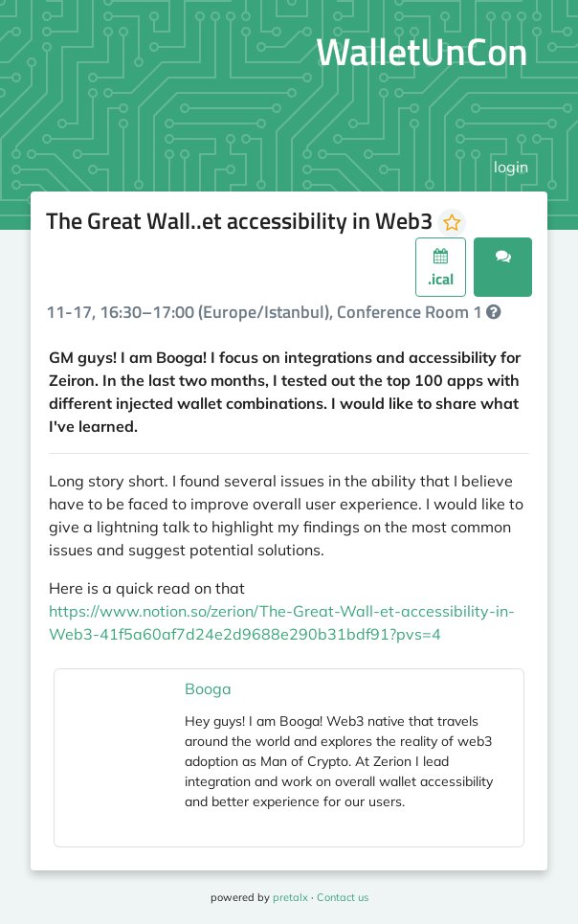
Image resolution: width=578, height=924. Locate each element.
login (511, 167)
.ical (441, 269)
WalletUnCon (422, 51)
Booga (208, 688)
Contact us (343, 897)
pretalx (290, 897)
